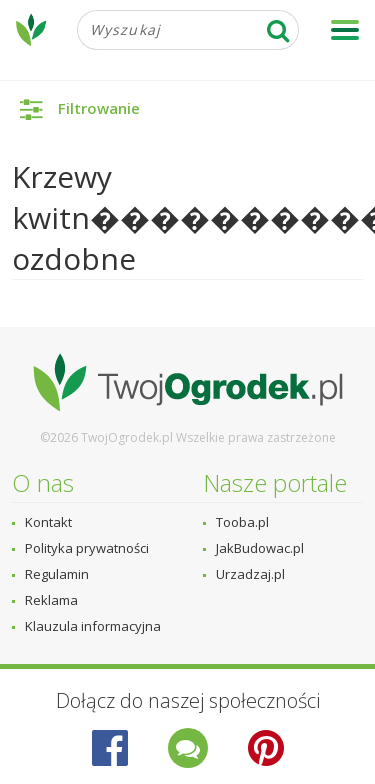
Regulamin (57, 574)
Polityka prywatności (87, 548)
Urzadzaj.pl (250, 574)
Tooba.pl (242, 522)
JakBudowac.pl (260, 548)
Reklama (51, 600)
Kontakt (48, 522)
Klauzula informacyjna (93, 626)
